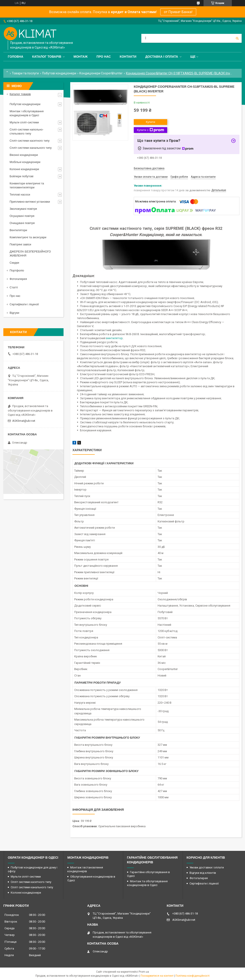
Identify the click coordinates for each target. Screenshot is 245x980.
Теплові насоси (20, 195)
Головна (15, 57)
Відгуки (14, 313)
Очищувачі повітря (22, 223)
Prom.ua (144, 972)
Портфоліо (17, 270)
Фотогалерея (18, 279)
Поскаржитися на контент (157, 976)
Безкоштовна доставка (149, 168)
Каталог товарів (47, 57)
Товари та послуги (25, 73)
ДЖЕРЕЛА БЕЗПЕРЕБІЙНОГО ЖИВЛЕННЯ (30, 254)
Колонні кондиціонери (24, 169)
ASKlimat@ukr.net (24, 421)
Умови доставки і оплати (207, 867)
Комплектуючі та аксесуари (28, 237)
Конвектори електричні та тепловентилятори (27, 185)
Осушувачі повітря (22, 216)
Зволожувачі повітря (23, 209)
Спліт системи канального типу (32, 887)
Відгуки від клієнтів (203, 873)
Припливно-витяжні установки (30, 202)
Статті (14, 287)
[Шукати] (237, 38)
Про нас (104, 57)
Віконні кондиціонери (24, 155)
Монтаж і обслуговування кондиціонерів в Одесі (27, 113)
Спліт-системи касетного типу (30, 141)
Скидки (14, 263)
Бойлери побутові (22, 176)
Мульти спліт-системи (24, 122)
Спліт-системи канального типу (31, 148)
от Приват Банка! (178, 12)
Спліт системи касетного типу (31, 882)
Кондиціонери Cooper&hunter (101, 73)
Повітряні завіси (20, 244)
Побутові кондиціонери (59, 73)
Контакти (128, 57)
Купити (150, 122)
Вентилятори (18, 230)
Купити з (150, 130)
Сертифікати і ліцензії (24, 304)
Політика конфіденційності (192, 976)
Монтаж (81, 57)
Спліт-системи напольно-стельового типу (27, 131)
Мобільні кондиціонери (25, 162)
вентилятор (114, 338)
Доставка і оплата (162, 57)
